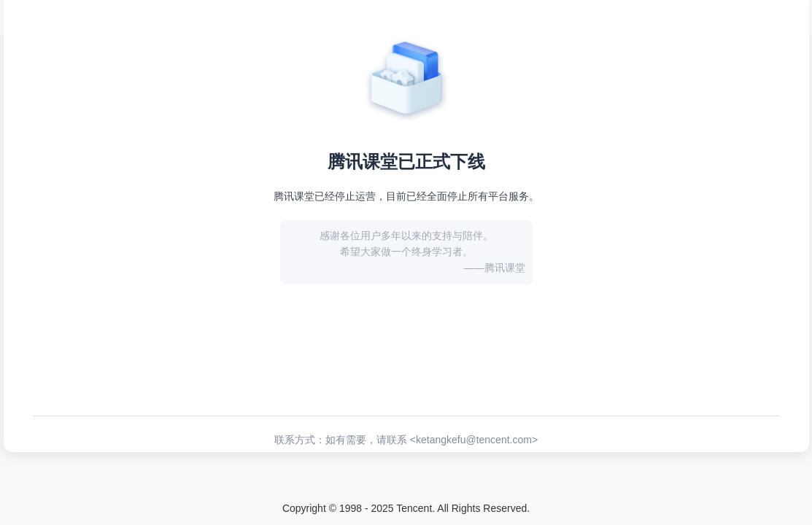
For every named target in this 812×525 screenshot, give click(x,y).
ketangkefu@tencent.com (474, 440)
